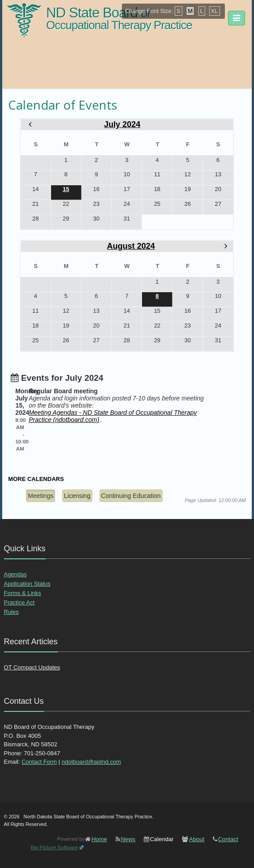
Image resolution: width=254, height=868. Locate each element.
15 (66, 189)
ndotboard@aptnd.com (91, 762)
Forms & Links (23, 593)
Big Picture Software (54, 847)
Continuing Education (131, 496)
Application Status (27, 584)
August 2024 (131, 246)
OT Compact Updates (32, 667)
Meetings (41, 496)
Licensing (77, 496)
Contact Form (39, 762)
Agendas (15, 574)
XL (215, 11)
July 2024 (122, 124)
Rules (11, 612)
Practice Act (19, 602)
